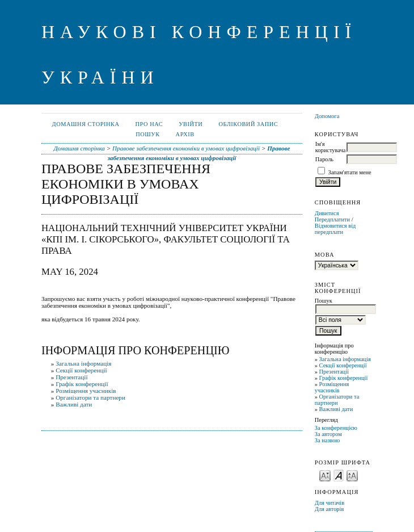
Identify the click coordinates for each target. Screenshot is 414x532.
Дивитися (327, 213)
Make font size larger (352, 475)
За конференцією (336, 428)
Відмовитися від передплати (335, 229)
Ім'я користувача (330, 147)
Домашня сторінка (86, 124)
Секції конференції (343, 365)
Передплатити (332, 219)
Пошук (147, 134)
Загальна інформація (345, 359)
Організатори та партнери (337, 400)
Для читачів (329, 503)
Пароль (324, 159)
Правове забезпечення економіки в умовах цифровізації (186, 148)
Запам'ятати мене (349, 172)
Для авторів (329, 509)
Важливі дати (336, 409)
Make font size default (339, 475)
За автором (328, 434)
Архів (185, 134)
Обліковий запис (248, 124)
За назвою (328, 440)
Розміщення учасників (332, 387)
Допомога (327, 116)
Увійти (191, 124)
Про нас (149, 124)
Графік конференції (344, 378)
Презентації (334, 372)
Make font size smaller (325, 475)
